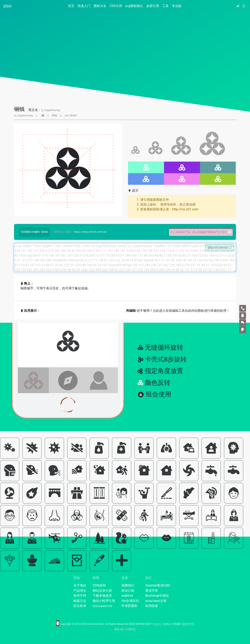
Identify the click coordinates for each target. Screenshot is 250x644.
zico (7, 6)
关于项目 (80, 585)
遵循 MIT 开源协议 (125, 629)
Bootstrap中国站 (157, 596)
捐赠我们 (128, 585)
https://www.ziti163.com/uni (90, 232)
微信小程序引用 (104, 601)
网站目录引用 (102, 591)
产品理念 (80, 591)
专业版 (177, 6)
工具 (165, 6)
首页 (72, 6)
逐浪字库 (152, 591)
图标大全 (100, 6)
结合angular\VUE (102, 606)
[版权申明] (188, 624)
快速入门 (84, 6)
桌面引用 (153, 6)
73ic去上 (157, 624)
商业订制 (128, 591)
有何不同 (80, 596)
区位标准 (80, 606)
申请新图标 (129, 606)
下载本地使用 (102, 596)
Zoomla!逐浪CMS (158, 585)
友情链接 (152, 606)
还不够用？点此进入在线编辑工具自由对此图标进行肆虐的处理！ (178, 311)
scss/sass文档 (156, 601)
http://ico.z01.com (185, 209)
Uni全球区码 (130, 601)
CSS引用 (116, 6)
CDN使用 (99, 585)
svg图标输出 (134, 6)
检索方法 (80, 601)
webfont (127, 596)
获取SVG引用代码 (220, 248)
